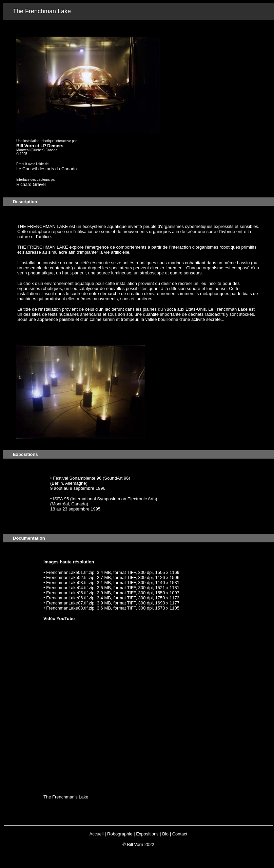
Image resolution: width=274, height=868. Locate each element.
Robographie (120, 834)
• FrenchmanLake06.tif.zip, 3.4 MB (77, 598)
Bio (165, 834)
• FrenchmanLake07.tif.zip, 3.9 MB (77, 603)
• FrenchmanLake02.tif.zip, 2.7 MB (77, 577)
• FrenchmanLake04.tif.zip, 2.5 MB (77, 588)
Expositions (147, 834)
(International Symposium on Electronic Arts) (114, 499)
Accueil (97, 834)
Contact (180, 834)
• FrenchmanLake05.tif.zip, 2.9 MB (77, 593)
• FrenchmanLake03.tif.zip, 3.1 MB (77, 583)
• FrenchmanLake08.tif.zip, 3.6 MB (77, 608)
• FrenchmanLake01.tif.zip (69, 572)
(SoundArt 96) (116, 478)
